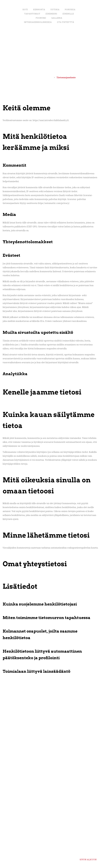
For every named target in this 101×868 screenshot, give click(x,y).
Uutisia (55, 10)
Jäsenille (68, 14)
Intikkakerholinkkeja (38, 22)
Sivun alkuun (88, 857)
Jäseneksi (51, 14)
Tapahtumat (32, 14)
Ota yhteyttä (65, 22)
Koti (25, 10)
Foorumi (41, 18)
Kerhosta (39, 10)
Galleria (57, 18)
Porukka (70, 10)
